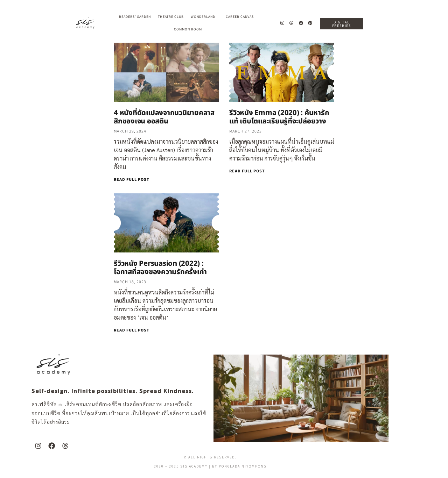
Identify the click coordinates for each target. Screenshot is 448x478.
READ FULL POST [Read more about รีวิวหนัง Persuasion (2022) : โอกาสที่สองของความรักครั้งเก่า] (132, 330)
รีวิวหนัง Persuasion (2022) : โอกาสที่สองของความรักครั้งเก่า (160, 268)
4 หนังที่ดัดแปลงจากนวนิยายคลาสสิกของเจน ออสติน (164, 117)
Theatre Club (171, 17)
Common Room (188, 29)
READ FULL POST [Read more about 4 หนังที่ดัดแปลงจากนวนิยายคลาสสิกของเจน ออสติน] (132, 180)
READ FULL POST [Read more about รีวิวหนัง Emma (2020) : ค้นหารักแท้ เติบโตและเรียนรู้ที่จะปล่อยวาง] (247, 171)
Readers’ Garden (135, 17)
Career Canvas (241, 17)
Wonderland (205, 17)
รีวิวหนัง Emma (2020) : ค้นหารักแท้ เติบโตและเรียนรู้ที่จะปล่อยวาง (279, 117)
